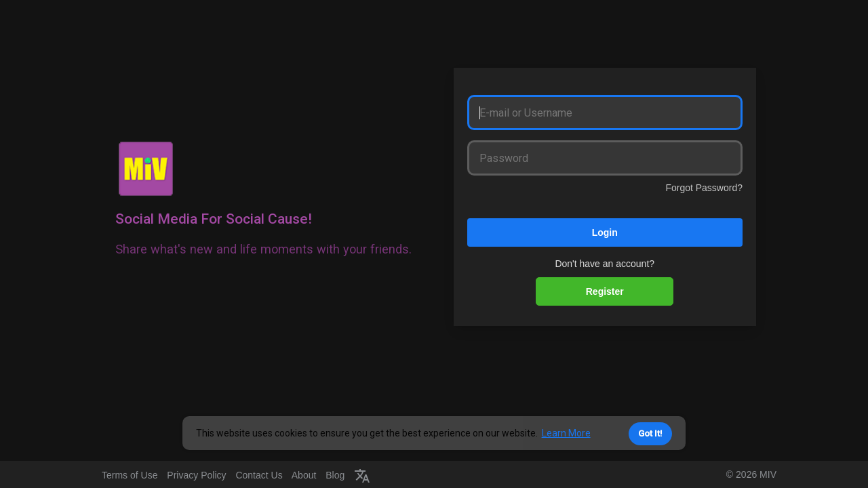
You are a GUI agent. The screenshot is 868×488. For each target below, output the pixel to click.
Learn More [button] (566, 433)
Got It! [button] (650, 433)
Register (605, 291)
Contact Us (259, 475)
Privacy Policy (196, 475)
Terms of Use (130, 475)
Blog (335, 475)
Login (605, 232)
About (304, 475)
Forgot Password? (704, 188)
